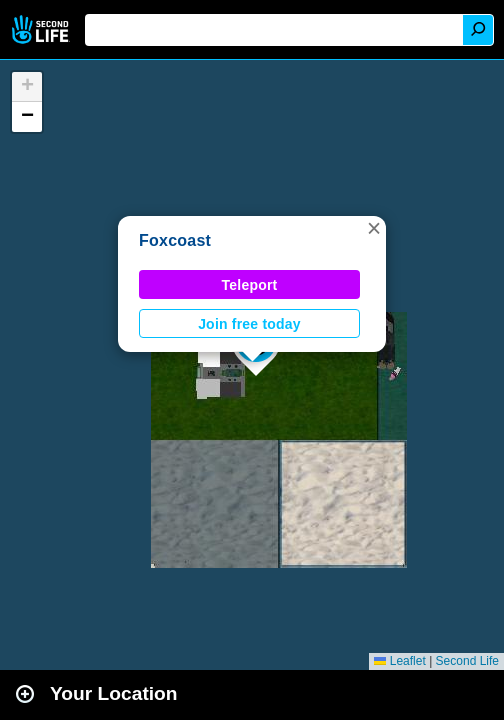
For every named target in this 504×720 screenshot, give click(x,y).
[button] (374, 228)
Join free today (249, 324)
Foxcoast (175, 240)
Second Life (42, 29)
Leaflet (399, 661)
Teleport (250, 285)
